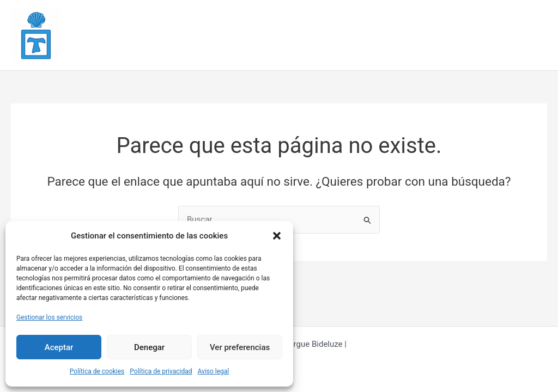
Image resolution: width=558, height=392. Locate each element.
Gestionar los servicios (49, 317)
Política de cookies (97, 371)
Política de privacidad (161, 371)
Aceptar (59, 347)
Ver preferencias (240, 347)
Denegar (149, 347)
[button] (277, 236)
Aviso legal (214, 371)
